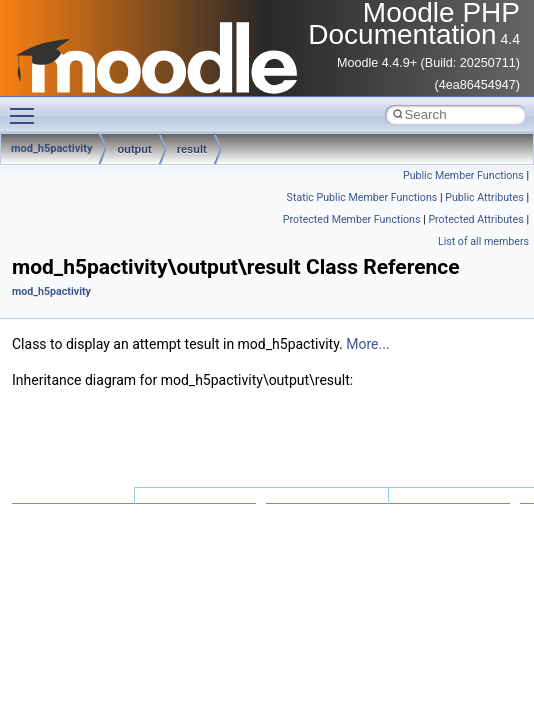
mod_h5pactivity (51, 291)
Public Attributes (484, 197)
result (192, 149)
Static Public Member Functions (362, 197)
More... (367, 344)
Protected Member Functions (352, 219)
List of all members (483, 241)
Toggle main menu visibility (27, 107)
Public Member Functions (463, 175)
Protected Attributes (475, 219)
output (134, 149)
